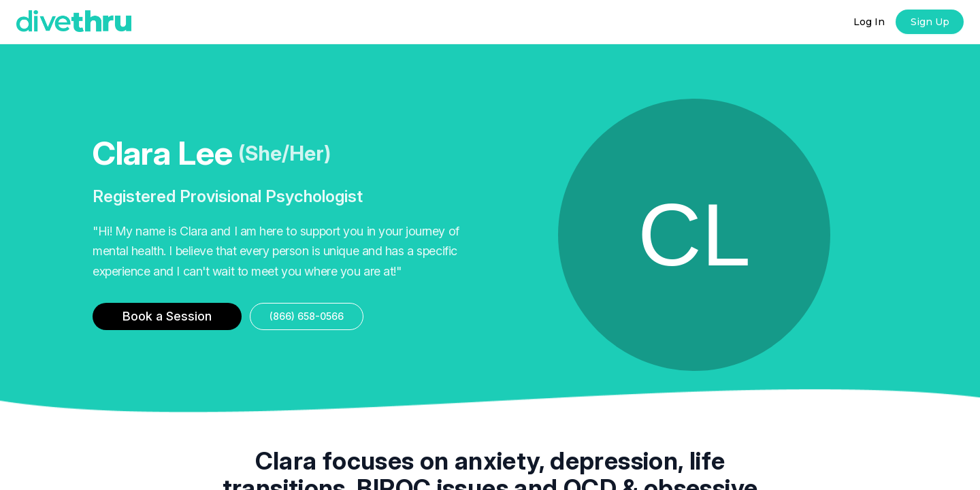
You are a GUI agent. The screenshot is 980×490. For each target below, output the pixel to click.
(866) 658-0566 (307, 316)
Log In (869, 22)
